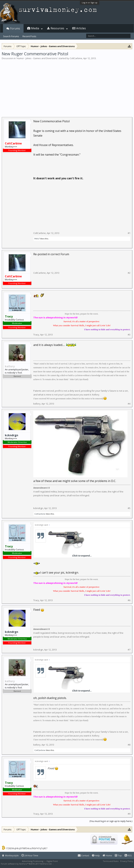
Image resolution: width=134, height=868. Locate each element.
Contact (83, 855)
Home (107, 855)
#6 (129, 600)
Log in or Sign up (90, 3)
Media (35, 28)
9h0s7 (37, 239)
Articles (81, 28)
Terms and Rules (111, 861)
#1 (129, 233)
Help (96, 855)
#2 (129, 273)
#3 (129, 335)
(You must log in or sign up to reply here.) (111, 821)
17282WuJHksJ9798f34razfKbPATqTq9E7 (26, 848)
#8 (129, 745)
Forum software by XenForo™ (26, 864)
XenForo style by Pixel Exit (66, 864)
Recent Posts (29, 36)
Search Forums (11, 36)
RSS (128, 855)
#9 (129, 814)
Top (118, 855)
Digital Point (52, 861)
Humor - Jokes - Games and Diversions (37, 58)
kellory (37, 404)
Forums (15, 28)
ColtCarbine (76, 58)
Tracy (36, 335)
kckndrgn (12, 435)
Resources (57, 28)
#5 (129, 508)
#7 (129, 650)
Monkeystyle (10, 855)
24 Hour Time (30, 855)
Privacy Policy (127, 861)
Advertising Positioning (33, 861)
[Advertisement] (67, 86)
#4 (129, 404)
